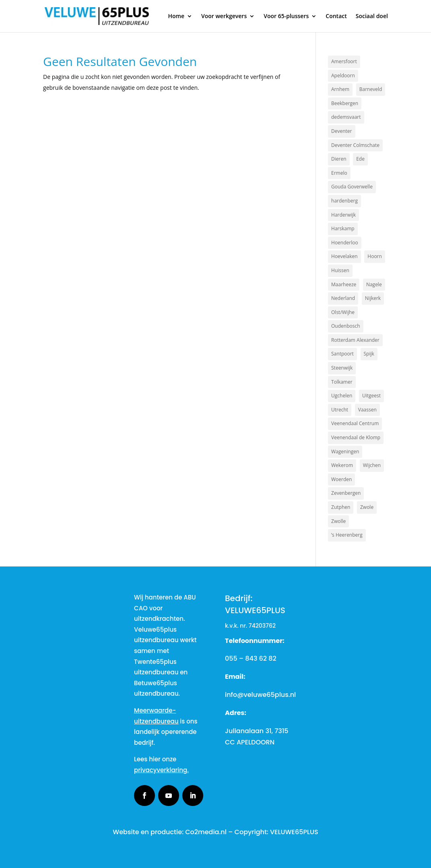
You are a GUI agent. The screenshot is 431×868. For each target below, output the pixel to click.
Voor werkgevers (224, 17)
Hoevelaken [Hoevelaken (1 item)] (344, 256)
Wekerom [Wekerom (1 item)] (342, 465)
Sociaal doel (372, 17)
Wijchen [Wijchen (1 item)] (372, 465)
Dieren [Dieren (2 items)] (339, 159)
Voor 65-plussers (286, 17)
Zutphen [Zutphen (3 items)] (341, 507)
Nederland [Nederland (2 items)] (343, 298)
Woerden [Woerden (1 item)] (341, 479)
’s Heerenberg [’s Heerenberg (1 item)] (347, 535)
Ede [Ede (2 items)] (360, 159)
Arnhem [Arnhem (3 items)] (340, 89)
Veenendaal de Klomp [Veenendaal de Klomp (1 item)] (356, 437)
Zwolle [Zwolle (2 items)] (338, 521)
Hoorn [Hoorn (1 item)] (375, 256)
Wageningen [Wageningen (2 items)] (345, 452)
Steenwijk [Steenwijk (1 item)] (342, 368)
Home (176, 17)
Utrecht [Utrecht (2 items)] (340, 410)
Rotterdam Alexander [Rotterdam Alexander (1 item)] (355, 340)
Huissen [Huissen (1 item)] (340, 270)
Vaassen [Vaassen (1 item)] (367, 410)
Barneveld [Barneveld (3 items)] (371, 89)
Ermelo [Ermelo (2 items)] (339, 173)
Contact (336, 17)
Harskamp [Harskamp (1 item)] (343, 228)
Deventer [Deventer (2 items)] (341, 131)
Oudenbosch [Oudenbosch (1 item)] (346, 326)
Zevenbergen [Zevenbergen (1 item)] (346, 493)
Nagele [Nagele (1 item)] (374, 284)
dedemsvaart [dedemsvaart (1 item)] (346, 117)
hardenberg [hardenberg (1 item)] (344, 201)
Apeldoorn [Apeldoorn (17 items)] (343, 75)
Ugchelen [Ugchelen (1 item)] (342, 396)
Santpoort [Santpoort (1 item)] (342, 354)
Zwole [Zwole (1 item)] (367, 507)
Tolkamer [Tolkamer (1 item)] (342, 382)
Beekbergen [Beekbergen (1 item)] (345, 103)
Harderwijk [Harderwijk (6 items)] (343, 215)
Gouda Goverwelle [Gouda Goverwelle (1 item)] (352, 187)
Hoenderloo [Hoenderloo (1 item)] (345, 243)
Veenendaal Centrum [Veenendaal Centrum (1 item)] (355, 423)
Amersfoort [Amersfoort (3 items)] (344, 61)
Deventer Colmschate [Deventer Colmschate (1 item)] (355, 145)
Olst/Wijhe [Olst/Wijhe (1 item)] (343, 312)
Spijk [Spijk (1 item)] (369, 354)
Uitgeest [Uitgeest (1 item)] (371, 396)
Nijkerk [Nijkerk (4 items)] (373, 298)
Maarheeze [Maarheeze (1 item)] (344, 284)
